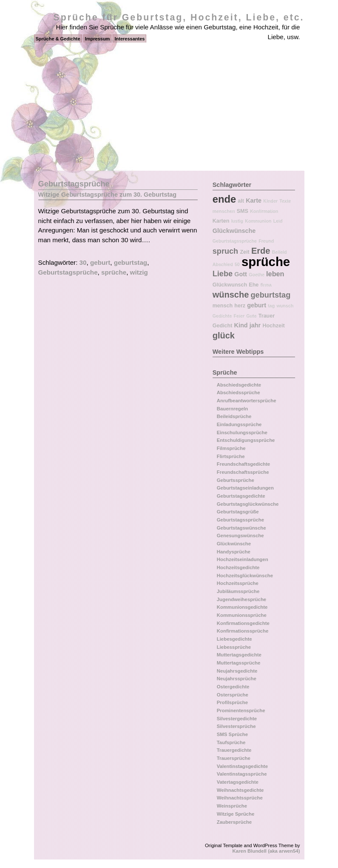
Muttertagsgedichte (239, 655)
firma (266, 285)
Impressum (98, 39)
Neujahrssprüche (237, 679)
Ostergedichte (233, 687)
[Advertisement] (169, 107)
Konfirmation (264, 211)
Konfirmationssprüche (243, 631)
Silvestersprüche (236, 726)
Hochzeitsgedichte (238, 567)
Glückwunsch (230, 285)
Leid (278, 221)
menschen (224, 211)
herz (240, 306)
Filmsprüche (231, 448)
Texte (285, 201)
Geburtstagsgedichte (241, 496)
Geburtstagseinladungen (245, 488)
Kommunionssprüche (242, 615)
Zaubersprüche (234, 822)
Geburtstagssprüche (235, 241)
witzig (139, 272)
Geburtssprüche (236, 480)
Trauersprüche (234, 758)
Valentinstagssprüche (242, 774)
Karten (221, 221)
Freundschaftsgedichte (243, 464)
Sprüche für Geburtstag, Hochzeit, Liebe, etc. (179, 17)
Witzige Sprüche (236, 814)
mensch (223, 306)
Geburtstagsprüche (68, 272)
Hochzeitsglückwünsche (245, 576)
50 (237, 264)
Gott (241, 274)
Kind (241, 325)
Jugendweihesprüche (241, 599)
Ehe (254, 285)
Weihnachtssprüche (240, 798)
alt (241, 201)
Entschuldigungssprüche (246, 440)
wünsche (231, 295)
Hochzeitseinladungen (243, 559)
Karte (254, 201)
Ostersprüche (233, 695)
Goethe (257, 275)
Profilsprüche (232, 702)
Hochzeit (273, 326)
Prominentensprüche (241, 710)
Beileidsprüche (234, 416)
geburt (100, 262)
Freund (266, 241)
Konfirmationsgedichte (243, 623)
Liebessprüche (234, 647)
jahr (255, 325)
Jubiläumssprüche (238, 591)
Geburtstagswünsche (241, 528)
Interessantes (129, 39)
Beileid (280, 252)
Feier (239, 316)
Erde (261, 251)
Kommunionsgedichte (242, 607)
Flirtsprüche (231, 456)
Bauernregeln (232, 409)
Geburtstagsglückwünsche (248, 504)
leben (275, 274)
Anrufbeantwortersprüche (247, 401)
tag (271, 306)
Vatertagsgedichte (238, 782)
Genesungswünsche (240, 536)
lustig (237, 221)
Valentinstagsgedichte (242, 766)
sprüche (114, 272)
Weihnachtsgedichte (240, 790)
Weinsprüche (232, 806)
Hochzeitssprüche (238, 583)
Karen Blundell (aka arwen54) (266, 851)
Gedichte (222, 316)
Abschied (223, 264)
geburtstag (131, 262)
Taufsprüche (231, 742)
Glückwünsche (234, 231)
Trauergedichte (234, 750)
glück (224, 335)
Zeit (244, 252)
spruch (225, 251)
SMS (243, 211)
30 (83, 262)
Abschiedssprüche (239, 392)
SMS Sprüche (232, 734)
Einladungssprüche (239, 424)
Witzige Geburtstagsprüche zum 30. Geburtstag (108, 195)
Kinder (270, 201)
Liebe (223, 274)
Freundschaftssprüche (243, 472)
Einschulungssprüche (242, 433)
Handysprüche (234, 552)
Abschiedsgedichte (239, 385)
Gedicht (223, 326)
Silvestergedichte (237, 719)
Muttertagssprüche (239, 663)
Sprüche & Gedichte (58, 39)
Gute (251, 316)
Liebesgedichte (234, 639)
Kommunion (258, 221)
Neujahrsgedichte (237, 671)
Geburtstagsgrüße (238, 512)
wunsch (285, 306)
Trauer (267, 316)
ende (224, 199)
